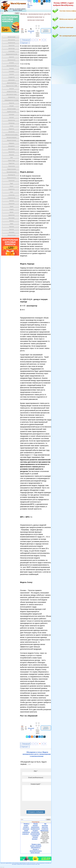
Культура (12, 117)
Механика (12, 155)
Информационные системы (11, 100)
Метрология (12, 152)
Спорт (12, 192)
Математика (12, 132)
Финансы (12, 221)
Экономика (11, 232)
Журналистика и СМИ (11, 86)
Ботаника (12, 63)
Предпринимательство (12, 54)
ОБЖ (12, 158)
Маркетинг (12, 129)
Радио (12, 183)
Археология (12, 46)
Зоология (12, 89)
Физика (12, 212)
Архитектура (12, 48)
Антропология (12, 43)
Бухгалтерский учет (12, 66)
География (12, 71)
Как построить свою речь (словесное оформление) (44, 827)
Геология (12, 74)
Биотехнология (11, 60)
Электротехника (11, 235)
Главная (29, 1)
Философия (12, 218)
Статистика (11, 195)
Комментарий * (36, 784)
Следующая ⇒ (25, 43)
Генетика (12, 69)
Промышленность (12, 178)
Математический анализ (12, 135)
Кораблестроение (12, 112)
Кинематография (12, 109)
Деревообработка (12, 83)
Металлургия (12, 149)
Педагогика (12, 163)
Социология (12, 189)
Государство (12, 77)
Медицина (11, 143)
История (12, 106)
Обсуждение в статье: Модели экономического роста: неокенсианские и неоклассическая (37, 754)
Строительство (12, 198)
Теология (11, 201)
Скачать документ (46, 31)
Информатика (12, 97)
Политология (12, 166)
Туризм (12, 206)
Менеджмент (12, 146)
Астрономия (12, 51)
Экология (12, 229)
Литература (12, 123)
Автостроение (12, 40)
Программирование (11, 172)
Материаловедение (12, 137)
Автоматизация (11, 37)
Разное (12, 186)
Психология (12, 181)
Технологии (12, 204)
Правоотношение (12, 169)
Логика (12, 126)
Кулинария (12, 114)
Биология (12, 57)
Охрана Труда (12, 160)
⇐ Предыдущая (25, 40)
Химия (12, 224)
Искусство (12, 103)
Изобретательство (12, 92)
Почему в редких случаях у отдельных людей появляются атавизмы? (26, 829)
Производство (12, 175)
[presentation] (36, 806)
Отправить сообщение (36, 812)
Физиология (12, 215)
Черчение (12, 227)
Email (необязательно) (36, 778)
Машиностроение (12, 140)
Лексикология (12, 120)
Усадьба (12, 209)
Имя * (36, 771)
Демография (12, 80)
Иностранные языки (11, 94)
